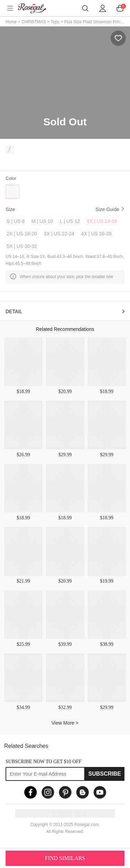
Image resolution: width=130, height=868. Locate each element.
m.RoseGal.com (36, 8)
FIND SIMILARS (65, 858)
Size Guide (107, 209)
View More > (65, 723)
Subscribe (105, 774)
